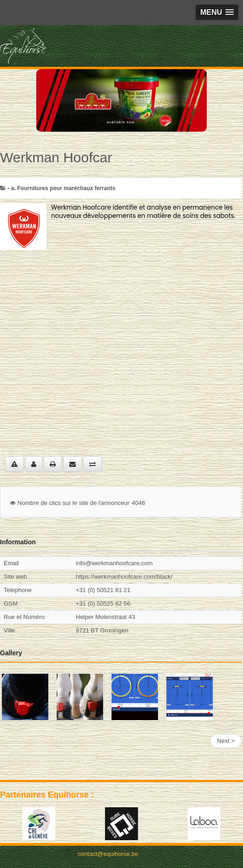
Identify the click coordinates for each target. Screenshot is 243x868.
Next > (226, 741)
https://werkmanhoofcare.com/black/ (124, 577)
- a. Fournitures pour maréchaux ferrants (61, 188)
